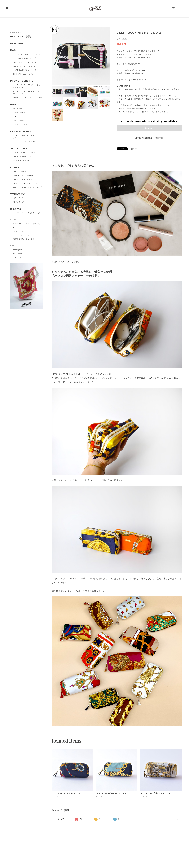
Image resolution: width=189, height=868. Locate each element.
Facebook (18, 254)
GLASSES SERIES (21, 131)
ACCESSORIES (19, 149)
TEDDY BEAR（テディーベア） (26, 183)
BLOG (16, 228)
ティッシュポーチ (20, 124)
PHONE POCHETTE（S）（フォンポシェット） (28, 86)
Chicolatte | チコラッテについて (27, 224)
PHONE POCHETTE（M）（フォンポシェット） (28, 92)
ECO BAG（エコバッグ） (23, 74)
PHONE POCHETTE (22, 81)
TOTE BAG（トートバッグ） (25, 62)
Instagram (18, 250)
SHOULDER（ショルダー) (24, 179)
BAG (13, 50)
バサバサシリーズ (20, 198)
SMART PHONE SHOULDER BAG (28, 98)
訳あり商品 (16, 209)
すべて (61, 819)
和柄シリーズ (18, 202)
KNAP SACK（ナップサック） (26, 70)
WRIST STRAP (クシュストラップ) (28, 187)
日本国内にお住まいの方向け (149, 138)
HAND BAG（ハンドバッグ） (25, 58)
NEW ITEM (17, 43)
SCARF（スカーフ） (22, 160)
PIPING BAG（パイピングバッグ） (28, 54)
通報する (135, 149)
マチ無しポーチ (19, 113)
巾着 (15, 116)
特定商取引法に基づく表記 (24, 239)
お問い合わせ (19, 231)
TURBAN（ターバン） (23, 157)
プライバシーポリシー (22, 235)
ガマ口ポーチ (18, 120)
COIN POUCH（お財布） (23, 175)
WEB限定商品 (18, 194)
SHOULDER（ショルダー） (24, 66)
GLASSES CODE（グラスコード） (27, 142)
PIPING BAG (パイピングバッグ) (27, 213)
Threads (17, 257)
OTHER (15, 168)
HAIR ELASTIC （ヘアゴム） (25, 153)
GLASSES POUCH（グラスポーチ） (26, 136)
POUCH (15, 105)
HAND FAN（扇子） (21, 37)
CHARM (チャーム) (21, 171)
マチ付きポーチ (19, 109)
